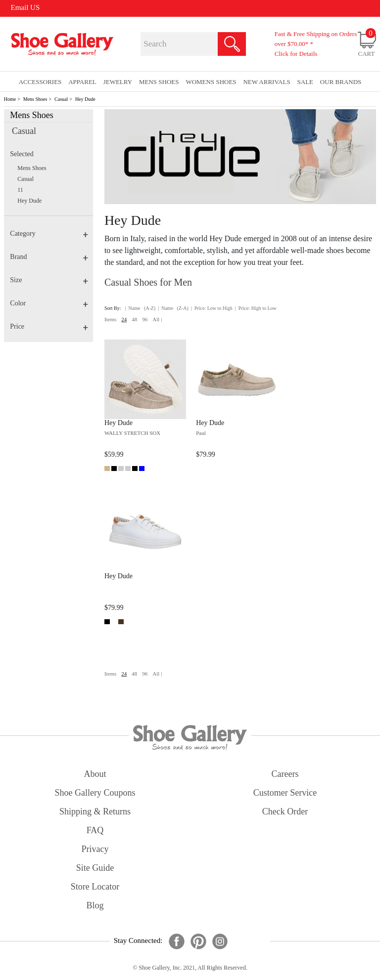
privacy (95, 849)
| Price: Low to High (212, 308)
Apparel (82, 82)
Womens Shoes (211, 82)
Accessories (40, 82)
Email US (25, 7)
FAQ (95, 830)
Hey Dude (85, 99)
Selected (22, 154)
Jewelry (118, 82)
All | (157, 319)
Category (49, 234)
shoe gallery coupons (95, 793)
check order (285, 811)
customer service (285, 793)
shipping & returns (95, 811)
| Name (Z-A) (173, 308)
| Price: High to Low (256, 308)
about (95, 774)
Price (49, 326)
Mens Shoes (35, 99)
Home (10, 99)
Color (49, 303)
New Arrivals (266, 82)
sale (306, 82)
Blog (95, 905)
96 (145, 319)
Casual (61, 99)
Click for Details (296, 54)
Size (49, 280)
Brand (49, 257)
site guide (95, 868)
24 (124, 319)
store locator (95, 887)
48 (134, 319)
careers (285, 774)
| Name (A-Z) (141, 308)
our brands (341, 82)
